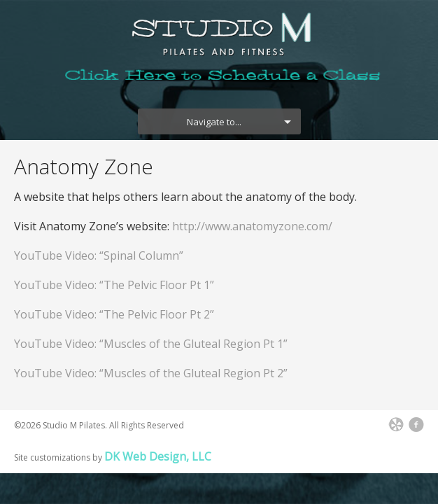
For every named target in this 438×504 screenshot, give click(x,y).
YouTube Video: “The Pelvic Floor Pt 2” (114, 314)
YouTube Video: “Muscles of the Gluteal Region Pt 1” (151, 344)
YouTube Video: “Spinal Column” (99, 255)
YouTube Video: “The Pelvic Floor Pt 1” (114, 285)
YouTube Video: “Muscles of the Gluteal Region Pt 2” (151, 373)
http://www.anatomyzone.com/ (252, 226)
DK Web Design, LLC (158, 456)
